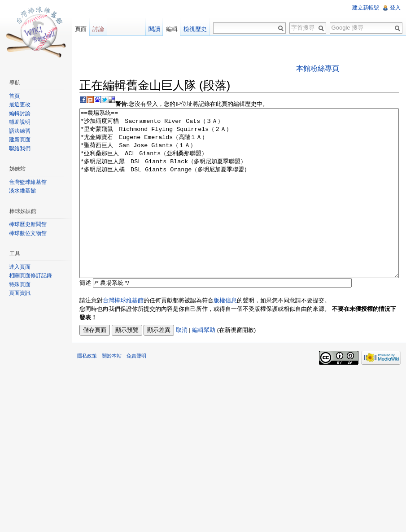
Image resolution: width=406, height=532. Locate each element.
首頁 (14, 96)
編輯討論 (20, 113)
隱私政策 (87, 389)
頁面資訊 (20, 293)
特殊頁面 (20, 284)
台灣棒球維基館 (123, 334)
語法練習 (20, 131)
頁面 (81, 29)
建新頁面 (20, 140)
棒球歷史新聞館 (28, 224)
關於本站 (112, 389)
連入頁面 (20, 267)
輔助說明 (20, 122)
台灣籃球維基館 (28, 182)
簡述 (85, 316)
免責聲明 (136, 389)
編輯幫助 (204, 364)
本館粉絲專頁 (318, 68)
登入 (395, 8)
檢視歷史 (195, 29)
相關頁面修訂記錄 (31, 275)
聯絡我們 (20, 148)
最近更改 (20, 105)
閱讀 (154, 29)
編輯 (172, 29)
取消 (182, 364)
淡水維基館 (22, 191)
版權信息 (225, 334)
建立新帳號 (366, 8)
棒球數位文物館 (28, 233)
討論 (98, 29)
